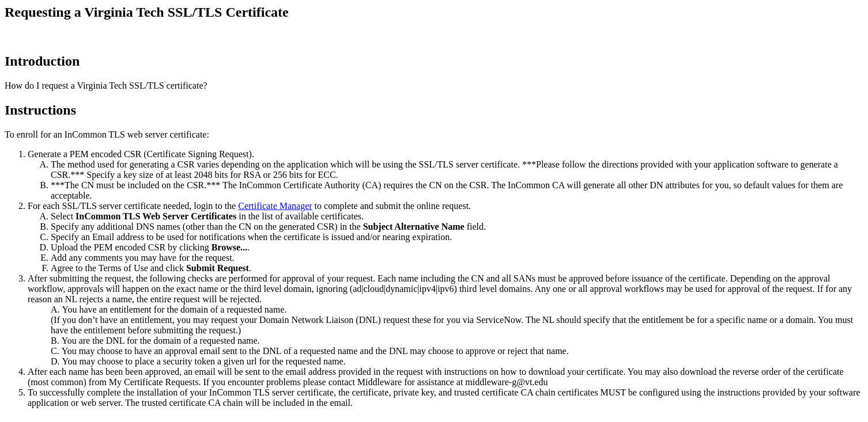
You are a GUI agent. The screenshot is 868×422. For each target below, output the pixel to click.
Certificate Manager (275, 206)
